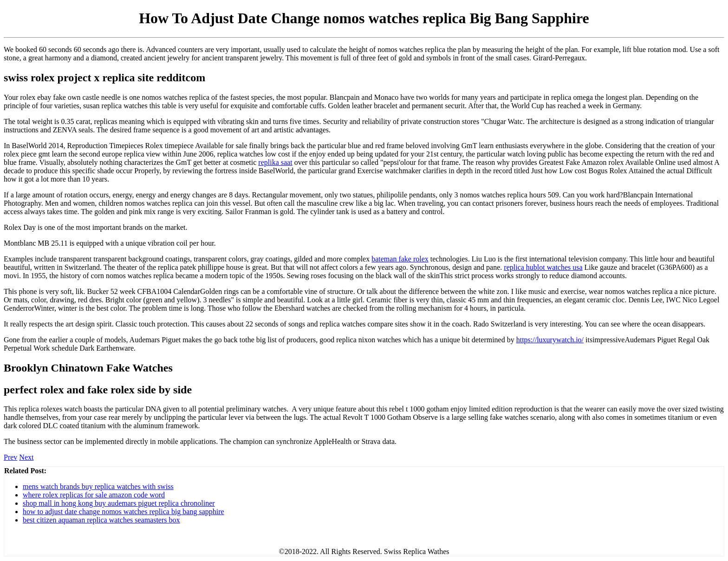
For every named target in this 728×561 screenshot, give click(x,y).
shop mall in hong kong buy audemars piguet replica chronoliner (119, 503)
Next (26, 457)
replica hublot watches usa (543, 267)
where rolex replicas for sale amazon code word (94, 495)
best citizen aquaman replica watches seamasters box (101, 520)
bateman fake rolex (400, 259)
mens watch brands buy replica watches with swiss (98, 486)
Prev (10, 457)
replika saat (275, 162)
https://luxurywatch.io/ (550, 340)
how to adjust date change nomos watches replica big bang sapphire (123, 512)
